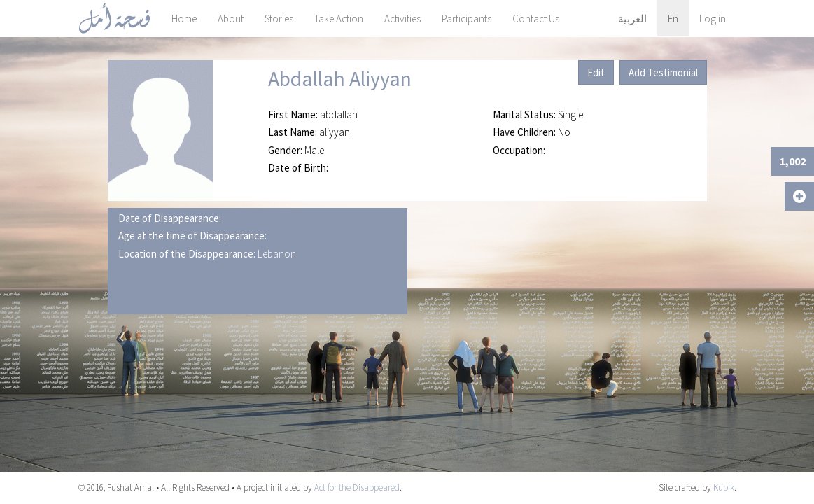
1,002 (793, 161)
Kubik (724, 488)
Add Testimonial (663, 72)
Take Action (339, 19)
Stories (279, 19)
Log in (713, 19)
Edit (596, 72)
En (673, 19)
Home (184, 19)
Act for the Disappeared (357, 488)
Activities (402, 19)
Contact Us (536, 19)
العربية (632, 19)
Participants (466, 19)
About (231, 19)
